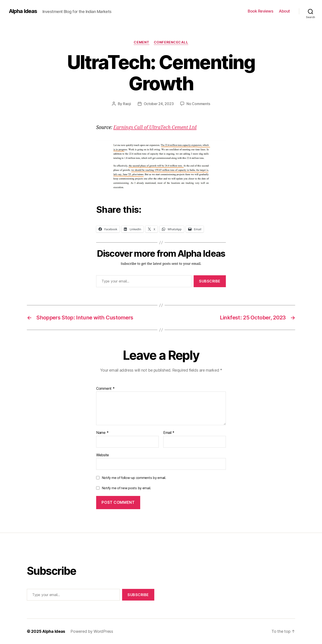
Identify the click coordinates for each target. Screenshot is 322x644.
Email (169, 433)
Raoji (127, 104)
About (284, 11)
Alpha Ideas (23, 11)
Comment (105, 389)
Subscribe (210, 281)
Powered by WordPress (92, 631)
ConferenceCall (171, 42)
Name (102, 433)
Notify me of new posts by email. (126, 488)
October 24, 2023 (159, 104)
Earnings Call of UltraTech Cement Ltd (155, 128)
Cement (141, 42)
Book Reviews (261, 11)
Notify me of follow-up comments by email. (134, 478)
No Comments (198, 104)
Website (103, 455)
